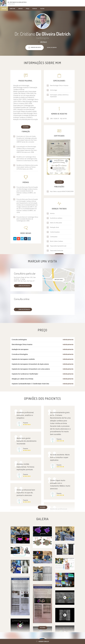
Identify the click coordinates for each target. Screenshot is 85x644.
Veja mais (26, 127)
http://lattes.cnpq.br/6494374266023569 (62, 191)
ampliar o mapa (59, 280)
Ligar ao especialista (23, 286)
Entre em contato (52, 47)
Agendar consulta (43, 641)
